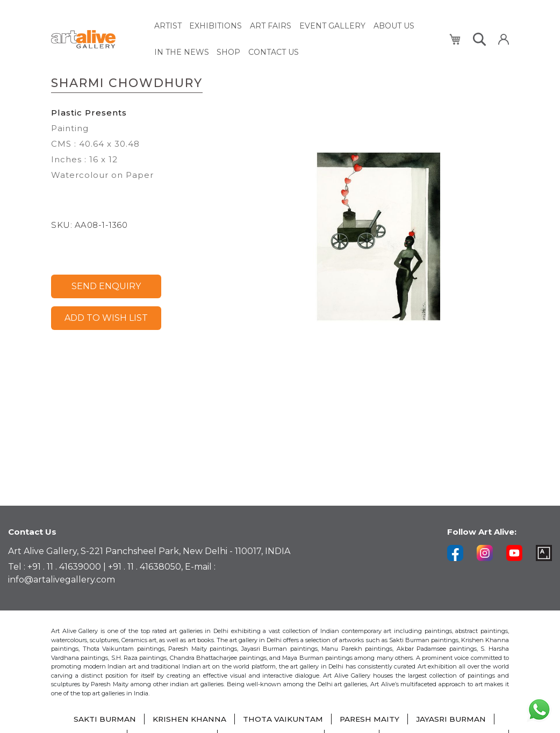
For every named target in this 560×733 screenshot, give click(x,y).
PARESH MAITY (370, 720)
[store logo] (96, 38)
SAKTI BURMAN (103, 720)
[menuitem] (168, 26)
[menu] (296, 38)
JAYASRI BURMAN (453, 720)
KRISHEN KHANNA (188, 720)
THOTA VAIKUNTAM (282, 720)
